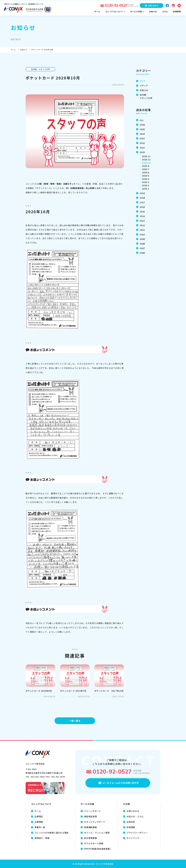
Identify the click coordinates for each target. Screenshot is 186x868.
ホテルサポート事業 (94, 843)
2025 (142, 129)
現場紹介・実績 (42, 838)
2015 (142, 212)
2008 (142, 244)
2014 (142, 216)
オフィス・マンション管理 (97, 833)
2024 (142, 134)
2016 (142, 207)
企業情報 (39, 822)
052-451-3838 (38, 777)
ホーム (13, 50)
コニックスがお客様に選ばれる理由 (51, 833)
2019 (142, 193)
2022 (142, 143)
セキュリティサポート (95, 822)
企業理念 (39, 816)
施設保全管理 (91, 816)
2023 (142, 139)
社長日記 (131, 822)
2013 (142, 221)
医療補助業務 (91, 827)
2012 (142, 225)
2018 (142, 198)
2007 (142, 248)
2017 (142, 203)
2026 (142, 125)
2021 (142, 148)
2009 (142, 239)
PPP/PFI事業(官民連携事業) (97, 849)
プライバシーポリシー (137, 833)
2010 (142, 235)
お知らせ (24, 50)
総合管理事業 (91, 838)
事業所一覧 (40, 827)
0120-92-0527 (112, 772)
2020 (142, 152)
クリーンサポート (93, 811)
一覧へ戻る (75, 721)
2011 (142, 230)
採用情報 (131, 827)
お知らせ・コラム (135, 816)
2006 (142, 253)
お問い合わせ (133, 811)
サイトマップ (133, 838)
